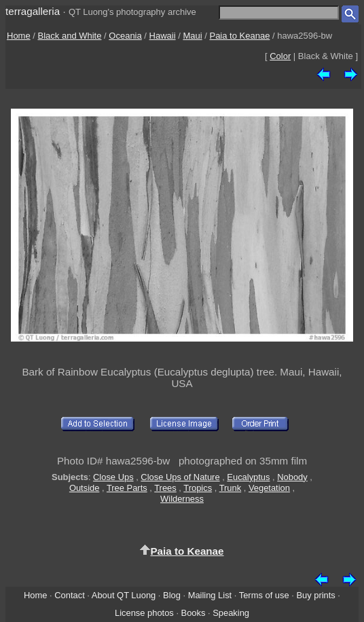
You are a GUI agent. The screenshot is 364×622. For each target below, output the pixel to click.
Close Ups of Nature (180, 477)
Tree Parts (127, 488)
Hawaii (163, 36)
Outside (84, 488)
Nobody (292, 477)
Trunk (231, 488)
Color (280, 56)
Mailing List (210, 595)
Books (194, 613)
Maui (192, 36)
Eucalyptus (248, 477)
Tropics (198, 488)
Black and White (70, 36)
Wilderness (182, 499)
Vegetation (269, 488)
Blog (172, 595)
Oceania (125, 36)
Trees (165, 488)
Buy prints (315, 595)
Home (19, 36)
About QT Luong (124, 595)
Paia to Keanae (239, 36)
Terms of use (264, 595)
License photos (144, 613)
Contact (69, 595)
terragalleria (33, 11)
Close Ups (113, 477)
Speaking (231, 613)
